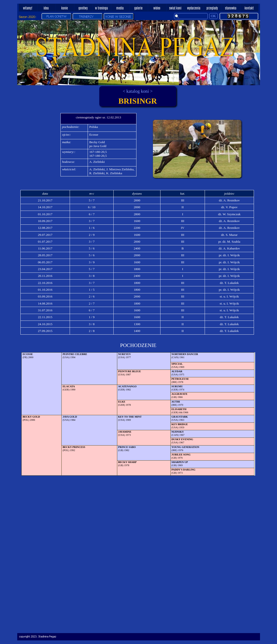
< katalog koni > (138, 91)
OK (214, 16)
